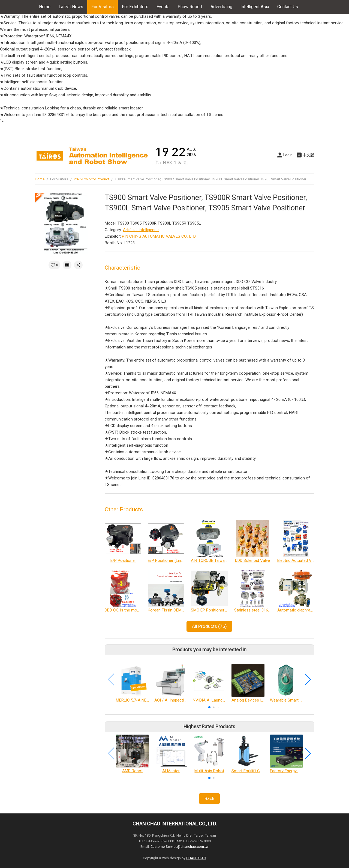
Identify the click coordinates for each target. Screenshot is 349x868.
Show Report (190, 7)
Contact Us (288, 7)
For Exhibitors (135, 7)
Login (288, 155)
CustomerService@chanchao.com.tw (180, 847)
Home (45, 7)
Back (209, 798)
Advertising (221, 7)
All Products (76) (209, 626)
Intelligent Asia (255, 7)
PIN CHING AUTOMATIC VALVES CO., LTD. (159, 236)
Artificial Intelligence (141, 230)
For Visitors (103, 7)
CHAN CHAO (196, 858)
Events (163, 7)
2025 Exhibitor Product (91, 179)
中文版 (308, 155)
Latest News (71, 7)
